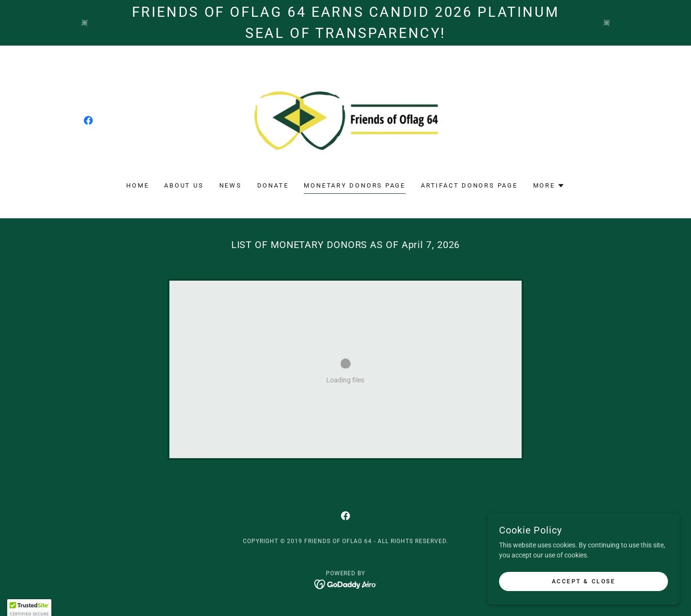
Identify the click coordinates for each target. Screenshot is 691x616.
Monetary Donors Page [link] (355, 185)
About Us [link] (184, 185)
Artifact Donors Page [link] (469, 185)
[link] (88, 120)
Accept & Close (584, 581)
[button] (549, 186)
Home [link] (137, 185)
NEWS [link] (231, 185)
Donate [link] (273, 185)
